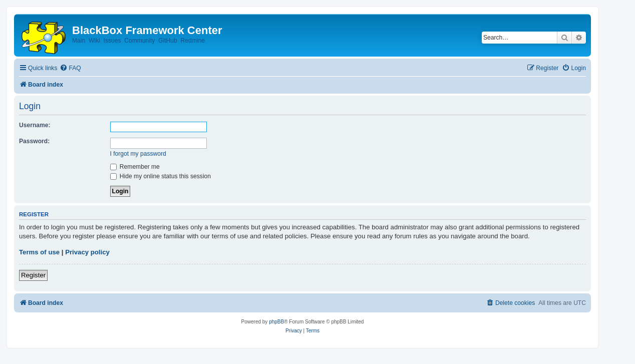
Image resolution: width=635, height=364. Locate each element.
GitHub (168, 41)
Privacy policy (87, 252)
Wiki (94, 41)
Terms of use (39, 252)
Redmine (192, 41)
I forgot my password (138, 154)
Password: (34, 141)
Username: (35, 125)
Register (33, 275)
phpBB (276, 322)
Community (139, 41)
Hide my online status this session (161, 176)
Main (79, 41)
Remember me (135, 167)
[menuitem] (70, 68)
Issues (112, 41)
